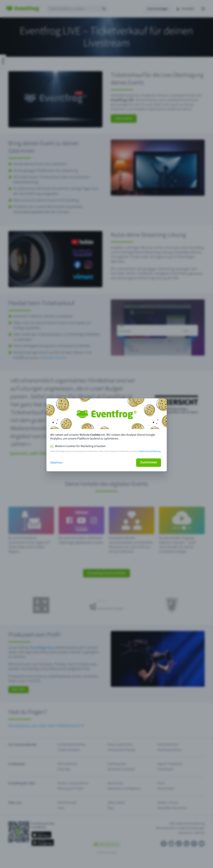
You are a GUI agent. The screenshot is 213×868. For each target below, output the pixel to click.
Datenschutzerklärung (150, 451)
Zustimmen (149, 462)
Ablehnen (56, 463)
